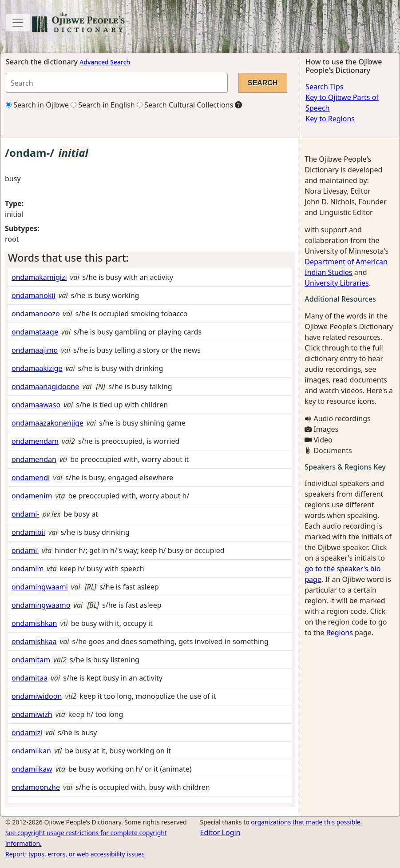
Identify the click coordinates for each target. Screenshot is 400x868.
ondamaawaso (36, 405)
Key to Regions (330, 119)
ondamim (28, 569)
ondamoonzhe (36, 787)
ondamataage (35, 332)
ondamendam (35, 441)
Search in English (103, 105)
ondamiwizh (32, 714)
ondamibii (28, 532)
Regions (340, 633)
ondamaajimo (35, 350)
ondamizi (27, 733)
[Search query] (117, 83)
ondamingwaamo (41, 605)
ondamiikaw (32, 769)
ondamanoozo (36, 314)
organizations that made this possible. (306, 822)
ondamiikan (31, 751)
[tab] (150, 258)
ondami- (26, 514)
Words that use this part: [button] (68, 258)
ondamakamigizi (39, 277)
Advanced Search (105, 62)
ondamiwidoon (37, 696)
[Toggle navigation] (18, 23)
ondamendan (34, 459)
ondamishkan (34, 623)
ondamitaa (30, 678)
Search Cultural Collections (185, 105)
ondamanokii (34, 295)
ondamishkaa (34, 641)
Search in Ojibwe (37, 105)
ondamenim (32, 496)
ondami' (25, 550)
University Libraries (337, 283)
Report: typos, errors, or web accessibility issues (75, 854)
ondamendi (31, 478)
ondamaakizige (37, 368)
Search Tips (324, 87)
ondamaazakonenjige (48, 423)
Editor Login (220, 832)
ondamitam (31, 660)
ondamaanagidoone (45, 386)
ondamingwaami (40, 587)
